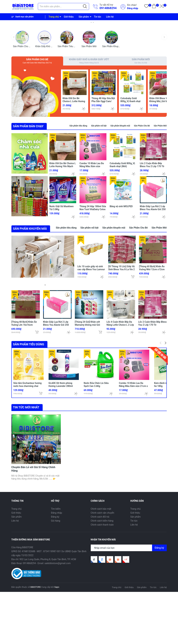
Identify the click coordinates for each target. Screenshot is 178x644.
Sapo (57, 639)
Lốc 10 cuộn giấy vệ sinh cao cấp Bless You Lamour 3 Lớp (91, 338)
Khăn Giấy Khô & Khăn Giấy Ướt (51, 95)
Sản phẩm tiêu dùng (78, 175)
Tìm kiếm (56, 561)
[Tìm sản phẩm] (63, 6)
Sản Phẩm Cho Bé (22, 95)
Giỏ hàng (56, 573)
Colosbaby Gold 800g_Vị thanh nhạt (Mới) (130, 151)
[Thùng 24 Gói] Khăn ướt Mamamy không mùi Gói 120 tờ (88, 393)
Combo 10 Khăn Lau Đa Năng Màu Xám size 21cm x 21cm (92, 216)
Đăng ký (55, 569)
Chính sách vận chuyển (103, 565)
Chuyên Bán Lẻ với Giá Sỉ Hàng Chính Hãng (33, 521)
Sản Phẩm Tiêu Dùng (68, 95)
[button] (87, 71)
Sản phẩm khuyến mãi (120, 175)
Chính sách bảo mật (101, 561)
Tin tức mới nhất (26, 476)
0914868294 (108, 8)
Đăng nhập (133, 8)
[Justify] (85, 6)
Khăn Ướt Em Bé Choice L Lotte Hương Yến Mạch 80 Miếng (74, 151)
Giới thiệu (69, 17)
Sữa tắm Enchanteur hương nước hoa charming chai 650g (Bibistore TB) (28, 455)
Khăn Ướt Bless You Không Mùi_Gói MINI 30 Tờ (160, 151)
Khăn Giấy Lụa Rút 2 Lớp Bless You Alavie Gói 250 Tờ (153, 259)
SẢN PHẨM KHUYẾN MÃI (30, 297)
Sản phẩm (84, 17)
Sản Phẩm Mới (89, 95)
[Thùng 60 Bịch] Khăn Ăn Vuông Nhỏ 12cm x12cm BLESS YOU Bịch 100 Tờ (152, 338)
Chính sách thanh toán (102, 577)
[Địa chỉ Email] (129, 600)
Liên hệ (110, 17)
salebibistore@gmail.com (58, 615)
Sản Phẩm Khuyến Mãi (114, 95)
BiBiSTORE (36, 639)
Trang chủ (54, 17)
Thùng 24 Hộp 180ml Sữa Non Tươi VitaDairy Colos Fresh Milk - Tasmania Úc (93, 259)
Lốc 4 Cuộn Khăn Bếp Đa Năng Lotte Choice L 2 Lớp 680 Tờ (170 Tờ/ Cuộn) (120, 393)
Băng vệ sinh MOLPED (121, 256)
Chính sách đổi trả (100, 569)
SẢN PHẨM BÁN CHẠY (28, 176)
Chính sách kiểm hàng (102, 573)
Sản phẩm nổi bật (99, 175)
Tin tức (98, 17)
